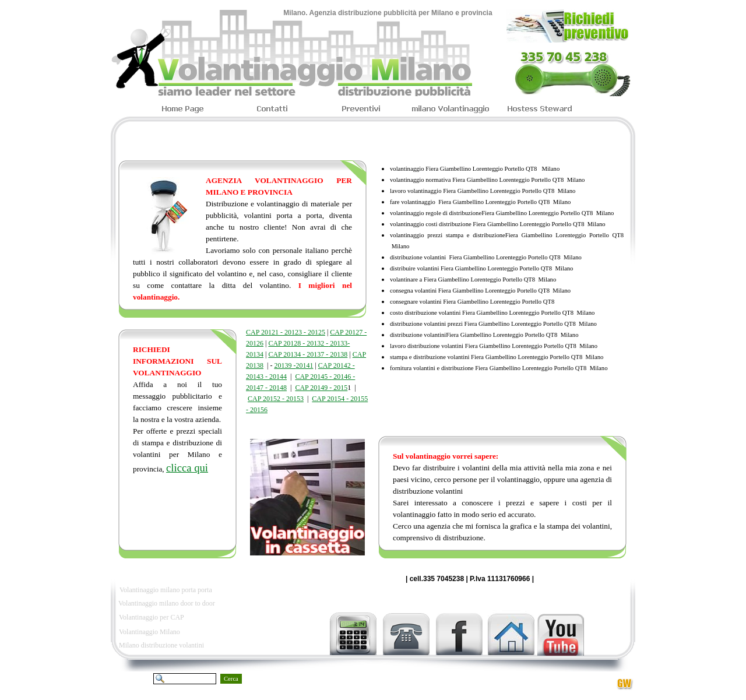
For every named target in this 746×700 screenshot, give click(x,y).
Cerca (231, 679)
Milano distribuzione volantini (161, 645)
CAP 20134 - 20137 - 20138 (308, 354)
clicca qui (187, 468)
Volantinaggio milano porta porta (166, 590)
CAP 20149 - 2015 (321, 388)
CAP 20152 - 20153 (276, 399)
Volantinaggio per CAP (152, 617)
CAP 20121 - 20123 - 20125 (286, 332)
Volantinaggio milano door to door (167, 603)
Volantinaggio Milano (149, 632)
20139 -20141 (293, 365)
